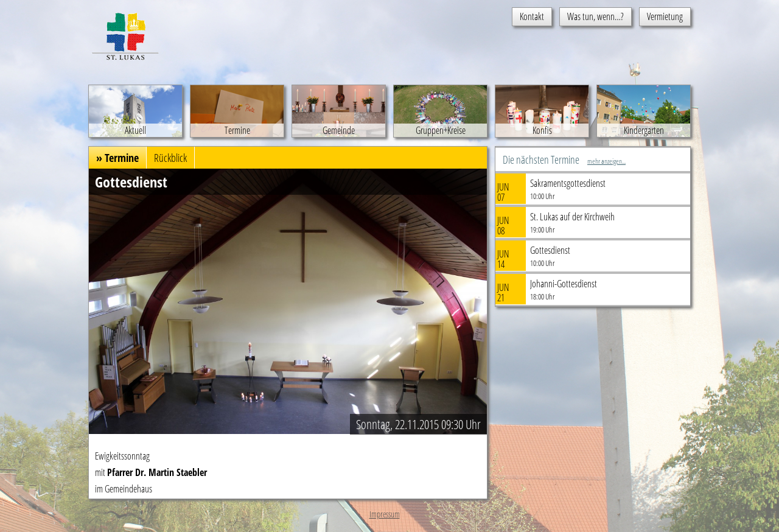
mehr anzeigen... (606, 161)
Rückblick (170, 158)
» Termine (117, 158)
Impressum (385, 514)
